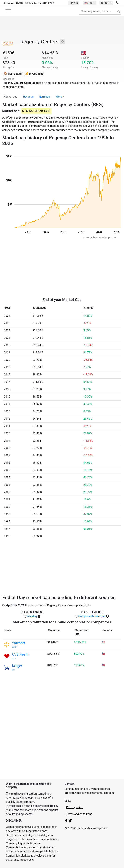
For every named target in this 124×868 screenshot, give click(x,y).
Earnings (45, 97)
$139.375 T (48, 3)
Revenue (28, 97)
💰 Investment (34, 74)
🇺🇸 (89, 3)
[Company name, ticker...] (100, 11)
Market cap (11, 97)
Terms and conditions (79, 814)
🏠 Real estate (13, 74)
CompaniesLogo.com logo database (28, 847)
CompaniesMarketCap (92, 616)
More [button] (59, 97)
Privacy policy (74, 807)
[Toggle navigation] (8, 11)
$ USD (105, 3)
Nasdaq (32, 616)
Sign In (74, 3)
